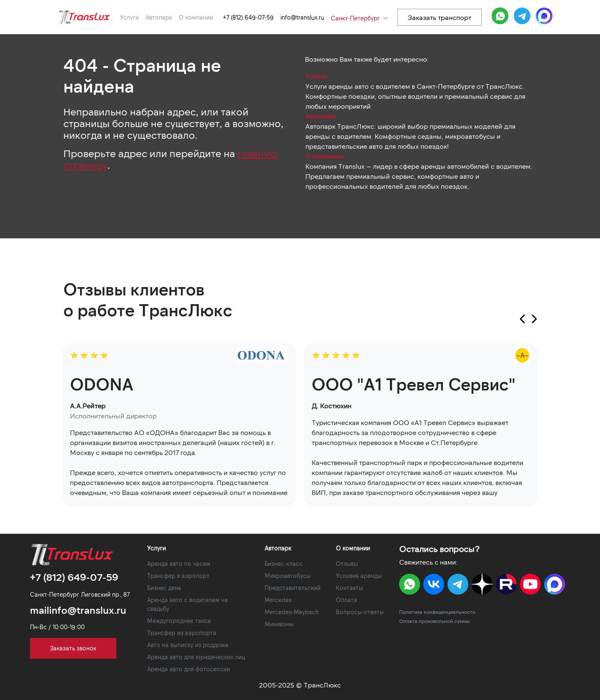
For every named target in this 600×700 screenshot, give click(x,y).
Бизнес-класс (284, 564)
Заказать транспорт (440, 17)
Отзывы (347, 564)
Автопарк (159, 17)
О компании (196, 17)
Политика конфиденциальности (437, 612)
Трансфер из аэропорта (182, 633)
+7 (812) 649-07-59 (248, 17)
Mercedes (278, 600)
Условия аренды (359, 576)
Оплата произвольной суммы (435, 621)
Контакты (349, 588)
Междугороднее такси (179, 621)
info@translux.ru (302, 17)
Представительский (292, 588)
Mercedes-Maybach (292, 612)
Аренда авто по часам (179, 564)
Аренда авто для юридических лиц (196, 657)
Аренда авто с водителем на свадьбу (187, 604)
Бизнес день (164, 588)
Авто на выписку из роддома (188, 645)
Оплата (346, 600)
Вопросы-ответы (360, 612)
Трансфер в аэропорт (178, 576)
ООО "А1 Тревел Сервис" (414, 384)
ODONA (102, 384)
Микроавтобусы (287, 576)
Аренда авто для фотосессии (189, 669)
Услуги (129, 17)
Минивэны (279, 624)
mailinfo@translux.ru (78, 610)
